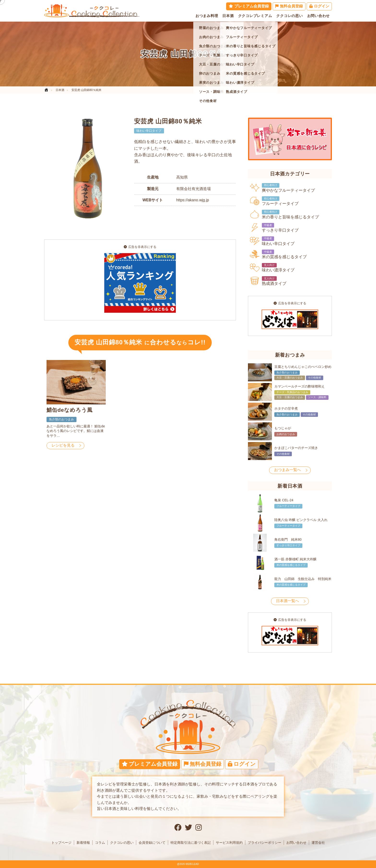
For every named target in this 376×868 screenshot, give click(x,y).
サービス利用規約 (229, 843)
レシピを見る (63, 445)
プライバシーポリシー (264, 843)
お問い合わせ (319, 16)
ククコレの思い (289, 16)
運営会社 (318, 843)
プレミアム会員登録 (249, 6)
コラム (100, 843)
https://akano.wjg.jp (193, 200)
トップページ (61, 843)
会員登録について (152, 843)
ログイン (319, 6)
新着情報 (83, 843)
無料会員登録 (289, 6)
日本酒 (228, 16)
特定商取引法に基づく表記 (191, 843)
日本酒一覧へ (288, 601)
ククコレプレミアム (255, 16)
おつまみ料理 (207, 16)
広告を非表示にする (140, 247)
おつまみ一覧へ (288, 470)
